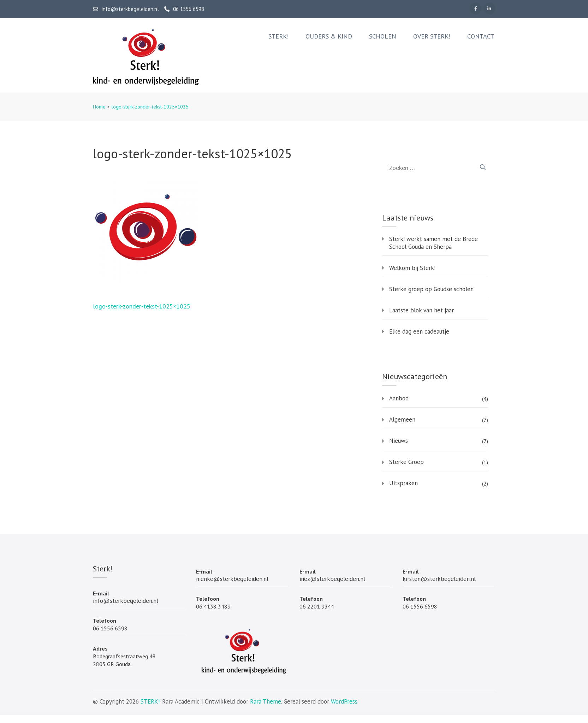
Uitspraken (403, 483)
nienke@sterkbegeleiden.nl (232, 579)
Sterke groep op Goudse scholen (431, 289)
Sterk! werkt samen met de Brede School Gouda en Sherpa (433, 243)
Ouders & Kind (329, 36)
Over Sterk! (432, 36)
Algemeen (402, 419)
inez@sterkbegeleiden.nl (332, 579)
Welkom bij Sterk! (412, 268)
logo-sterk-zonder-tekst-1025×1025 (142, 306)
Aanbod (399, 398)
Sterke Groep (406, 462)
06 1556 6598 (184, 9)
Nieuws (399, 441)
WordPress (344, 701)
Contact (481, 36)
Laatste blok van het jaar (421, 310)
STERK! (150, 701)
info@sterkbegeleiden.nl (126, 9)
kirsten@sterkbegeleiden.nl (439, 579)
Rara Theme (266, 701)
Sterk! (278, 36)
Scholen (383, 36)
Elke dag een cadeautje (419, 331)
